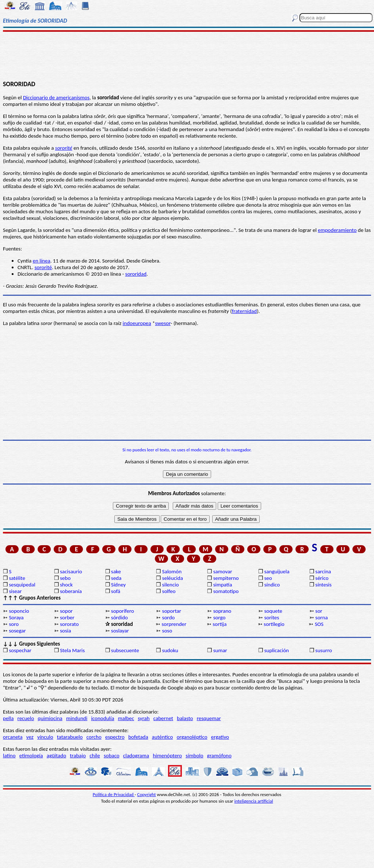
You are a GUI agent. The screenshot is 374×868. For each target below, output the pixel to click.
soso (167, 631)
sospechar (20, 650)
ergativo (220, 737)
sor (319, 611)
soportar (172, 611)
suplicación (276, 650)
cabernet (163, 718)
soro (14, 624)
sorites (272, 617)
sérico (322, 578)
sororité (64, 148)
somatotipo (226, 591)
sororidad (136, 274)
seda (116, 578)
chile (95, 756)
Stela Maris (72, 650)
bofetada (138, 737)
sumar (220, 650)
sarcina (323, 571)
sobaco (112, 756)
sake (116, 571)
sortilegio (274, 624)
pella (8, 718)
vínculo (45, 737)
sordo (169, 617)
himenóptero (167, 756)
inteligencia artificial (254, 801)
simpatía (223, 585)
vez (30, 737)
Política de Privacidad (114, 794)
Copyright (147, 794)
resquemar (209, 718)
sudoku (170, 650)
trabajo (78, 756)
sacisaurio (71, 571)
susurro (324, 650)
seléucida (173, 578)
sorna (321, 617)
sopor (66, 611)
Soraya (16, 617)
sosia (65, 631)
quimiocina (50, 718)
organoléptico (192, 737)
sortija (220, 624)
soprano (222, 611)
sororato (69, 624)
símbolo (194, 756)
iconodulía (102, 718)
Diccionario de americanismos (56, 97)
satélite (17, 578)
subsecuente (125, 650)
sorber (67, 617)
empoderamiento (337, 230)
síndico (272, 585)
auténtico (163, 737)
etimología (31, 756)
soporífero (123, 611)
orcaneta (13, 737)
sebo (65, 578)
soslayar (120, 631)
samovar (223, 571)
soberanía (71, 591)
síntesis (323, 585)
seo (268, 578)
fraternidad (244, 311)
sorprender (174, 624)
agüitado (56, 756)
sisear (15, 591)
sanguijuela (277, 571)
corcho (94, 737)
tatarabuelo (70, 737)
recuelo (26, 718)
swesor (163, 323)
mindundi (77, 718)
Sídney (118, 585)
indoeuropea (137, 323)
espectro (115, 737)
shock (66, 585)
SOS (319, 624)
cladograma (136, 756)
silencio (171, 585)
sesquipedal (22, 585)
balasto (185, 718)
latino (9, 756)
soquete (273, 611)
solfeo (169, 591)
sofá (116, 591)
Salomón (172, 571)
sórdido (119, 617)
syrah (144, 718)
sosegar (17, 631)
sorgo (220, 617)
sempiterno (226, 578)
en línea (41, 261)
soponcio (19, 611)
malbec (126, 718)
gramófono (219, 756)
